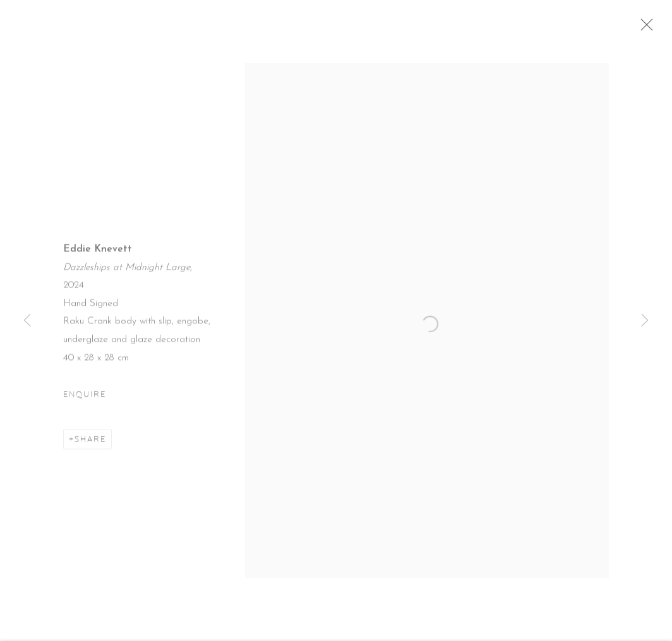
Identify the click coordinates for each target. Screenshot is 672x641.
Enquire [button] (85, 399)
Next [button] (645, 320)
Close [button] (651, 28)
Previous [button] (27, 320)
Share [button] (90, 444)
